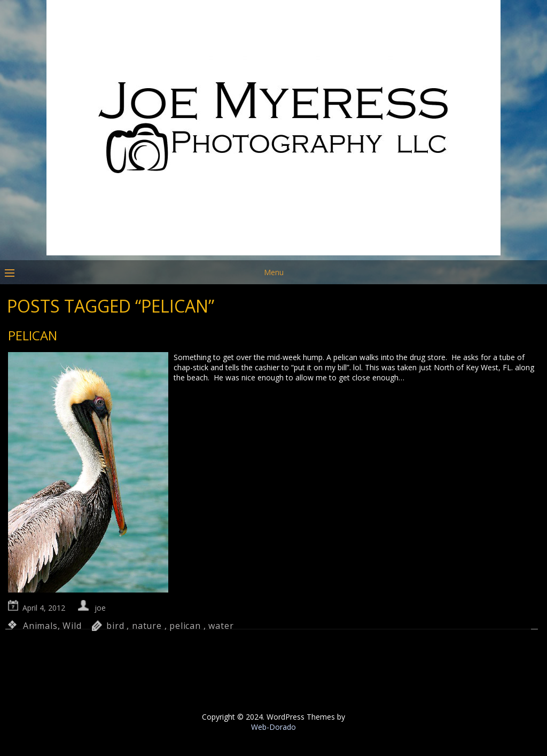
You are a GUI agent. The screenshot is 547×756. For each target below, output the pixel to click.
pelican (185, 626)
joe (100, 608)
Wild (72, 626)
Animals (40, 626)
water (221, 626)
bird (115, 626)
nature (147, 626)
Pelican (33, 335)
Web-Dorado (273, 727)
